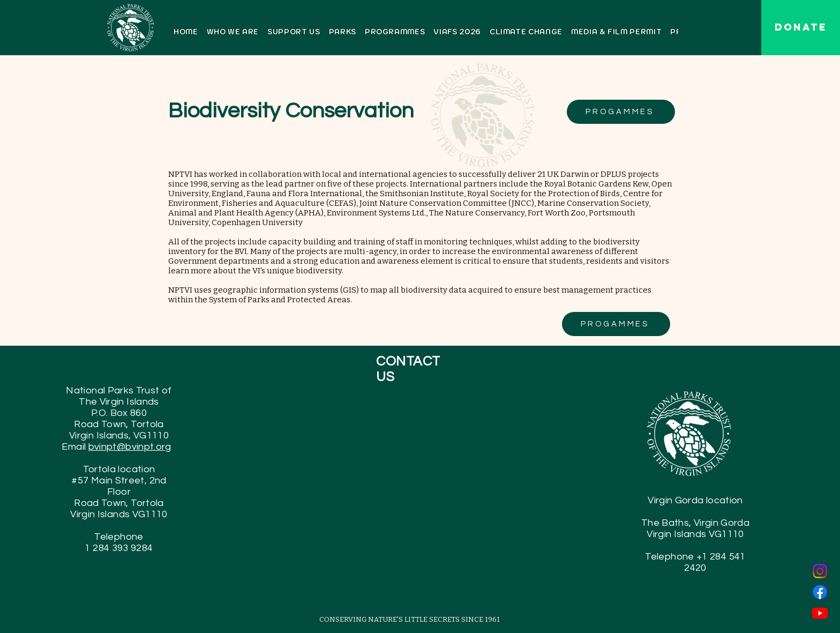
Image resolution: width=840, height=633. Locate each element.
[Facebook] (820, 592)
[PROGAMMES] (621, 112)
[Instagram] (820, 571)
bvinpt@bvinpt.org (130, 447)
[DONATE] (801, 28)
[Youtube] (820, 613)
